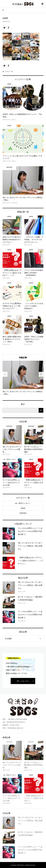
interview (23, 513)
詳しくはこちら (23, 681)
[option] (23, 378)
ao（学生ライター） (23, 503)
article (23, 508)
